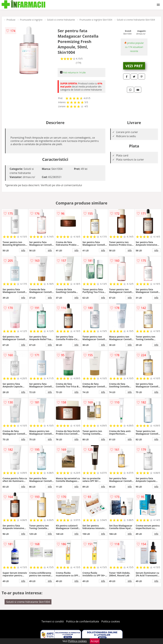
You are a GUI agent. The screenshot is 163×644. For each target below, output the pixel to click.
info (23, 250)
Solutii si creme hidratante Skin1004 (136, 20)
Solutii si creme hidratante (61, 20)
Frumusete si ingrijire (31, 20)
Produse (11, 20)
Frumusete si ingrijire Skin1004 (96, 20)
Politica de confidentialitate (83, 621)
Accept (95, 641)
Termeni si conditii (53, 621)
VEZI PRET (134, 66)
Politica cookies (111, 621)
